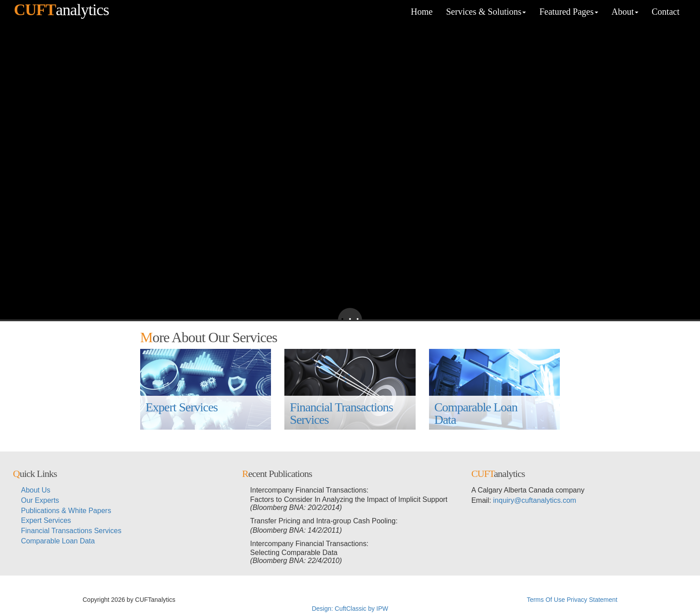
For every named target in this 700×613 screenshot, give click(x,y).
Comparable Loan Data (477, 413)
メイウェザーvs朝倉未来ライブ (396, 600)
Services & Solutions (486, 12)
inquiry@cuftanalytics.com (535, 500)
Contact (666, 12)
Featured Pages (569, 12)
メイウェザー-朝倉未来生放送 (483, 600)
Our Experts (40, 500)
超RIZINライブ (198, 600)
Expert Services (182, 413)
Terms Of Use (546, 600)
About (625, 12)
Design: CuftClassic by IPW (350, 609)
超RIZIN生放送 (330, 600)
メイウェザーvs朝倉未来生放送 (264, 600)
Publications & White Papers (66, 511)
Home (422, 12)
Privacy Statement (592, 600)
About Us (36, 490)
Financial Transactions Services (343, 413)
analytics (61, 10)
